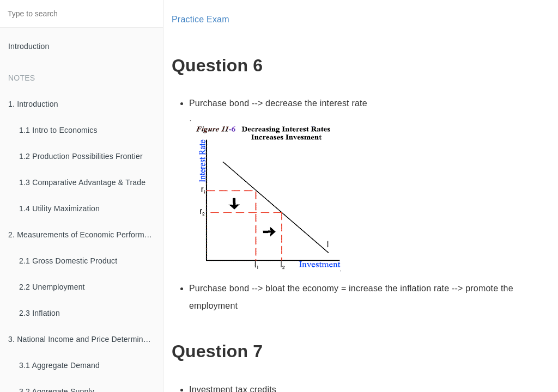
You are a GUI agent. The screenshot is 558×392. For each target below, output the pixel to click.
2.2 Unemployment (52, 287)
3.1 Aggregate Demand (59, 365)
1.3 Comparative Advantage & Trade (82, 182)
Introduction (29, 46)
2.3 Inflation (40, 313)
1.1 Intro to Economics (58, 130)
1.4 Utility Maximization (59, 209)
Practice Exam (201, 19)
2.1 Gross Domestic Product (68, 261)
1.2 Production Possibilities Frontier (81, 156)
